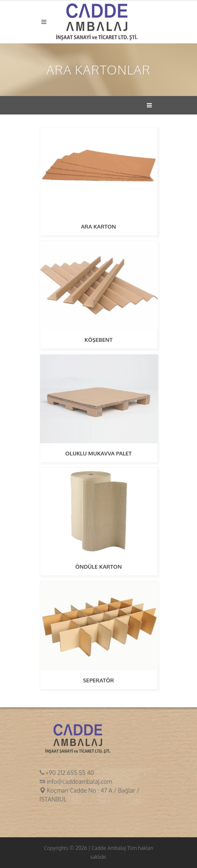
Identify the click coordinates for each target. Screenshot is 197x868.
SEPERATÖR (98, 680)
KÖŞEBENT (98, 340)
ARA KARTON (98, 226)
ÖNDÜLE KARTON (98, 567)
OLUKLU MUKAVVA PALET (98, 453)
